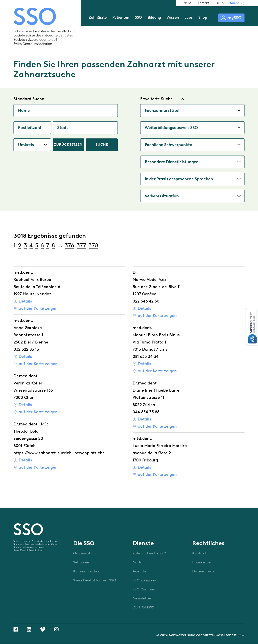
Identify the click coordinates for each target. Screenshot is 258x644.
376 (69, 245)
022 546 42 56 (146, 301)
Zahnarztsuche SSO (149, 553)
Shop (203, 17)
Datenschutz (203, 571)
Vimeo (43, 629)
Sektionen (82, 562)
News (187, 3)
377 (81, 245)
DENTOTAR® (143, 607)
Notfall (138, 562)
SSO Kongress (144, 580)
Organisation (84, 553)
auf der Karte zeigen (38, 308)
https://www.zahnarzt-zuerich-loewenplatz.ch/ (59, 453)
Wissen (173, 17)
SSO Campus (144, 589)
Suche (235, 3)
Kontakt (203, 3)
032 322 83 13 (26, 349)
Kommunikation (87, 571)
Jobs (189, 17)
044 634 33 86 (146, 412)
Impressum (202, 562)
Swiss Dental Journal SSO (95, 580)
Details (25, 301)
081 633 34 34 (146, 357)
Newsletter (142, 598)
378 (93, 245)
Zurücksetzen (68, 145)
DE (218, 3)
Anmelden (231, 18)
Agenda (139, 571)
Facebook (16, 629)
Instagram (56, 629)
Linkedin (29, 629)
